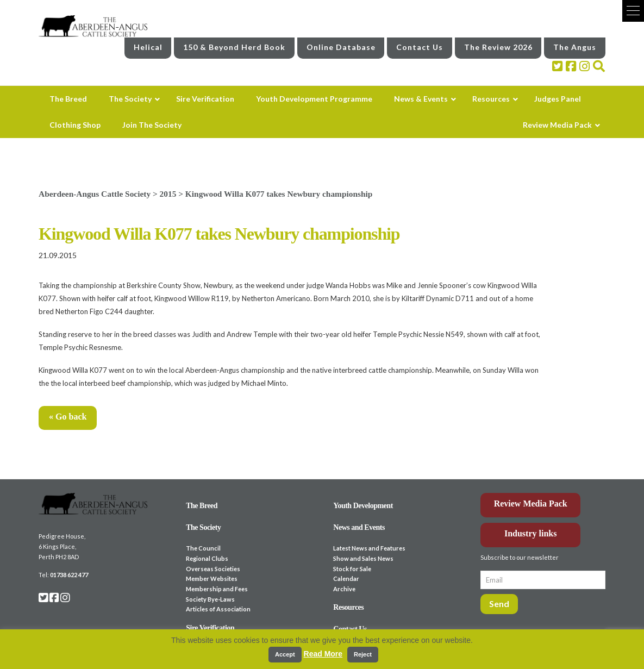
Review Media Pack (531, 504)
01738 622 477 (69, 575)
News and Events (359, 527)
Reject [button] (363, 654)
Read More (323, 654)
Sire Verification (210, 628)
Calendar (346, 579)
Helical (148, 47)
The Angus (575, 47)
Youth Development (363, 506)
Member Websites (212, 579)
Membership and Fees (217, 589)
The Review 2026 (498, 47)
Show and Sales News (363, 558)
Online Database (341, 47)
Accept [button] (285, 654)
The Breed (202, 506)
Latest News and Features (369, 548)
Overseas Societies (213, 569)
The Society (203, 527)
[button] (633, 11)
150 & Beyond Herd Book (234, 47)
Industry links (531, 533)
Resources (348, 607)
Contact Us (420, 47)
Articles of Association (218, 609)
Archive (344, 589)
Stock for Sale (352, 569)
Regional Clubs (207, 558)
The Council (203, 548)
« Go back (68, 417)
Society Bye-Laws (210, 599)
